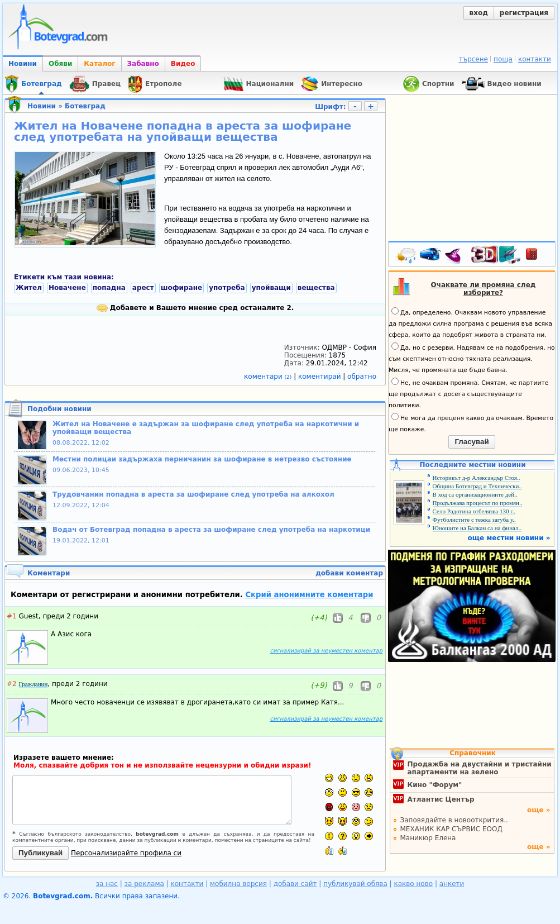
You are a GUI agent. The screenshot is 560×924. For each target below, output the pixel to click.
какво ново (413, 884)
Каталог (99, 64)
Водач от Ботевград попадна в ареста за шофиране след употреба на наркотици (211, 530)
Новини (23, 64)
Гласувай (472, 442)
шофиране (181, 288)
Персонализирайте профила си (126, 853)
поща (503, 59)
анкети (452, 884)
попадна (109, 288)
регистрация (524, 13)
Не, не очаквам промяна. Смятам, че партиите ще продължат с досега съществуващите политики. (468, 393)
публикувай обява (355, 884)
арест (143, 288)
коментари (269, 377)
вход (479, 13)
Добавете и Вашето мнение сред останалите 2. (195, 308)
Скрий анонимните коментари (309, 595)
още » (539, 810)
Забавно (143, 64)
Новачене (67, 288)
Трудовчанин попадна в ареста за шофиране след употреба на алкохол (193, 494)
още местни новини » (509, 538)
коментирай (320, 377)
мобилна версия (238, 884)
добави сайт (295, 884)
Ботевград (85, 106)
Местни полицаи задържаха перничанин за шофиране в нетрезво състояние (202, 459)
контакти (535, 59)
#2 (12, 684)
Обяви (60, 64)
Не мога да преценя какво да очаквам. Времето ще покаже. (471, 423)
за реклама (144, 884)
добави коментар (349, 573)
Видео (183, 64)
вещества (316, 288)
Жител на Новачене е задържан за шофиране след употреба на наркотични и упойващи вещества (206, 428)
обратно (362, 377)
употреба (227, 288)
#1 (12, 616)
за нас (107, 884)
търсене (473, 59)
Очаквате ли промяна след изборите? (484, 289)
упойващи (271, 288)
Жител (29, 288)
